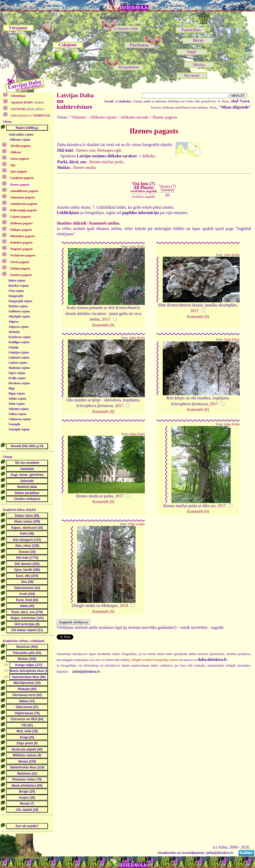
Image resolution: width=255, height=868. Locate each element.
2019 (124, 606)
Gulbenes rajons (19, 311)
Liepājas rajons (19, 352)
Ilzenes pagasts (165, 117)
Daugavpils (16, 296)
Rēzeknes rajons (19, 383)
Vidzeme (79, 117)
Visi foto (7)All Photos (144, 187)
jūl (167, 195)
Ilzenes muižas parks (106, 162)
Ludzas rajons (18, 363)
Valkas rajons (17, 414)
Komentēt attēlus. (105, 223)
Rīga (12, 388)
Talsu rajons (17, 404)
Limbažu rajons (19, 358)
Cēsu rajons (16, 291)
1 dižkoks (147, 156)
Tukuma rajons (19, 409)
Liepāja (13, 347)
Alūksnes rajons (20, 140)
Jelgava (13, 322)
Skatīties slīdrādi (71, 223)
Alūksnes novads (134, 117)
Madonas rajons (19, 368)
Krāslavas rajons (20, 337)
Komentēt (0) (103, 325)
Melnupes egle (109, 150)
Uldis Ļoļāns (136, 524)
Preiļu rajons (17, 378)
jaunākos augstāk (143, 196)
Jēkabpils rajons (19, 316)
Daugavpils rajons (20, 301)
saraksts (27, 102)
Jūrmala (14, 332)
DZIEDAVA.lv (134, 8)
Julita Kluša (137, 247)
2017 (106, 319)
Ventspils (14, 424)
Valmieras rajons (20, 419)
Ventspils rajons (19, 429)
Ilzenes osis (86, 150)
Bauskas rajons (18, 286)
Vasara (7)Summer (167, 188)
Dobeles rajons (18, 306)
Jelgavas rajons (19, 327)
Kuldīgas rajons (19, 342)
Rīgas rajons (17, 393)
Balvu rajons (17, 281)
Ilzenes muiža (84, 167)
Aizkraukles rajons (21, 134)
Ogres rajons (17, 373)
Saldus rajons (17, 399)
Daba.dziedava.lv (30, 115)
